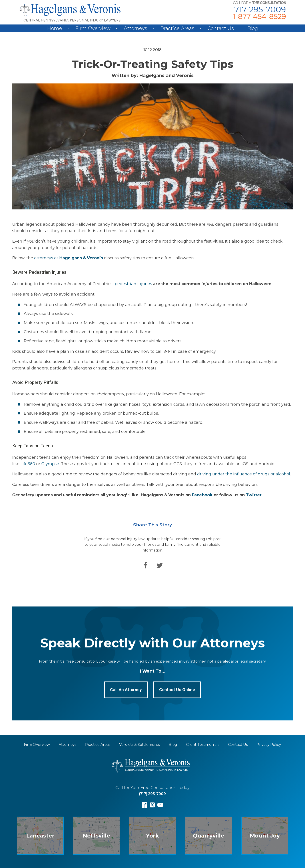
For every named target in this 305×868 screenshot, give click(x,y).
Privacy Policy (269, 745)
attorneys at (69, 258)
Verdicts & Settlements (139, 745)
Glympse (50, 464)
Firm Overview (93, 28)
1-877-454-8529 (259, 16)
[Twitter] (160, 565)
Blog (253, 28)
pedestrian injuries (133, 284)
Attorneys (135, 28)
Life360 (28, 464)
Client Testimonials (203, 745)
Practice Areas (177, 28)
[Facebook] (145, 565)
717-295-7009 (260, 9)
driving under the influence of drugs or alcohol (244, 474)
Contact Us (221, 28)
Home (55, 28)
